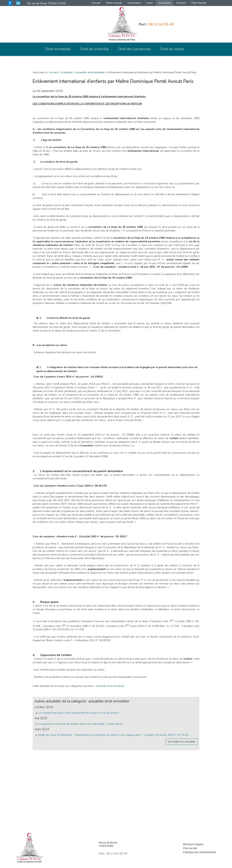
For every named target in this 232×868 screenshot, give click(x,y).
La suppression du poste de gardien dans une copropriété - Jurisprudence (80, 724)
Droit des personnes (134, 49)
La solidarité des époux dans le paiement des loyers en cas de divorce (78, 713)
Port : (156, 24)
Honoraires (134, 3)
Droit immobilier (58, 49)
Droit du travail (172, 49)
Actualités (164, 3)
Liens (150, 3)
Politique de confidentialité (200, 852)
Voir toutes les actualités (182, 742)
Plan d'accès (199, 3)
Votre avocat (114, 3)
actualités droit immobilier (90, 72)
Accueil (96, 3)
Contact (181, 3)
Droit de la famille (95, 49)
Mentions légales (193, 844)
